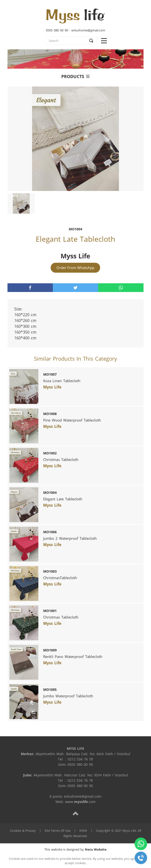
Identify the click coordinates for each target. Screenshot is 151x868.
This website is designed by (75, 849)
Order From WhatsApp (75, 268)
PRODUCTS (75, 76)
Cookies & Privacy (23, 831)
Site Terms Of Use (58, 831)
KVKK (83, 831)
